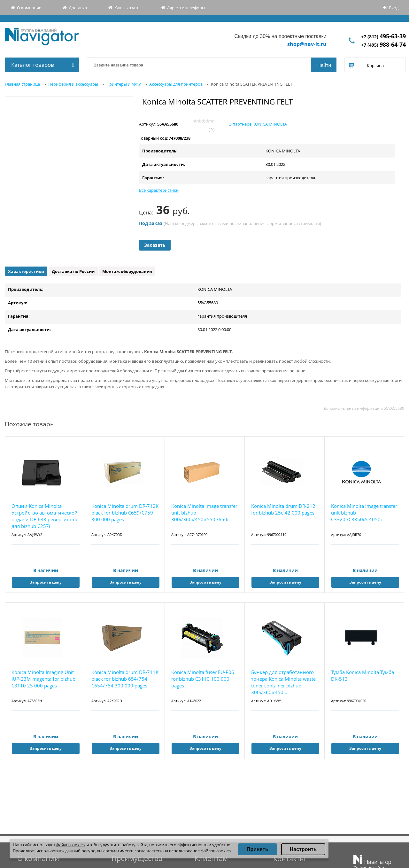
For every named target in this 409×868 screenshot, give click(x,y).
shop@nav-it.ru (307, 44)
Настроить (303, 849)
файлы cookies (70, 845)
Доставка (78, 8)
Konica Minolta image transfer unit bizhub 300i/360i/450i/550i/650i (204, 513)
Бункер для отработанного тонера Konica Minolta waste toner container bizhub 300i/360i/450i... (283, 682)
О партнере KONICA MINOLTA (258, 124)
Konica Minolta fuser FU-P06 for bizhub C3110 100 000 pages (203, 679)
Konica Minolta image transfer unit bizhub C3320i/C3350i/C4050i (364, 513)
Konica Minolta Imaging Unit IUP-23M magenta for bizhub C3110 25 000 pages (43, 679)
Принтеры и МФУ (124, 84)
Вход (394, 8)
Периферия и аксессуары (73, 84)
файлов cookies (216, 851)
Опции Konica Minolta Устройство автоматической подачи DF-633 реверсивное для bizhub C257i (45, 516)
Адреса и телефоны (186, 8)
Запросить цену (46, 582)
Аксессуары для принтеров (176, 84)
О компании (29, 8)
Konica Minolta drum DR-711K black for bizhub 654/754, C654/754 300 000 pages (125, 679)
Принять (258, 849)
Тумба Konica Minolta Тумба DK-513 (363, 675)
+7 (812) (383, 37)
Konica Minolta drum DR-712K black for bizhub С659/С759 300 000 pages (125, 513)
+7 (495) (383, 45)
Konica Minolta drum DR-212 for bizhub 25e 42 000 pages (283, 509)
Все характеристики (159, 190)
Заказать (155, 245)
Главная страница (22, 84)
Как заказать (127, 8)
